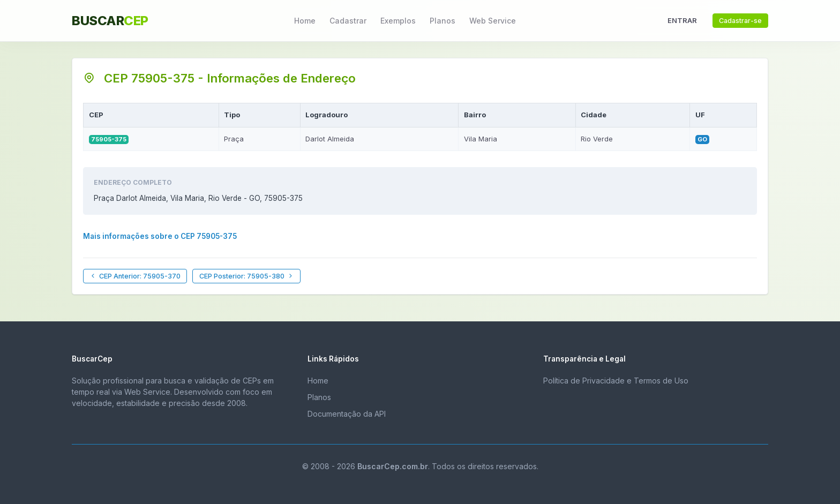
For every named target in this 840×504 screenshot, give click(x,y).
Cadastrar (348, 21)
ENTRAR (682, 20)
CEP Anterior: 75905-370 (135, 276)
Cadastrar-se (740, 21)
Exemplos (398, 21)
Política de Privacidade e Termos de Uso (616, 381)
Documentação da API (347, 414)
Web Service (493, 21)
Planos (442, 21)
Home (305, 21)
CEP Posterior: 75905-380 (247, 276)
